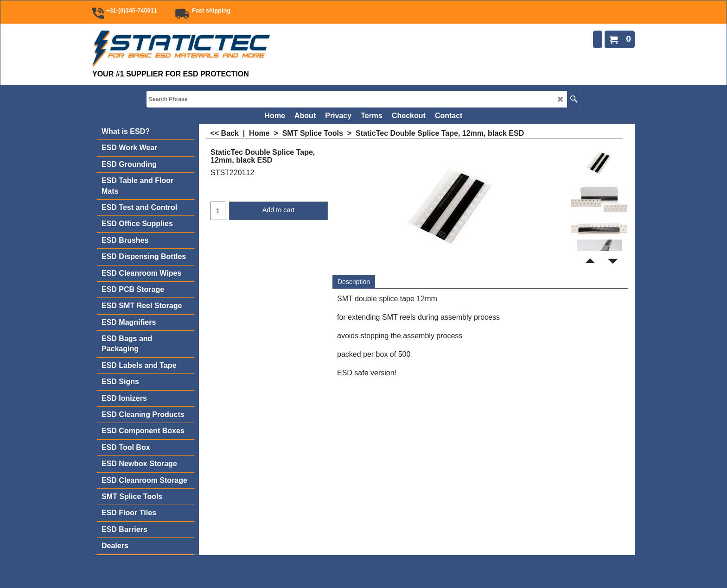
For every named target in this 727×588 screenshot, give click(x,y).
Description (354, 282)
